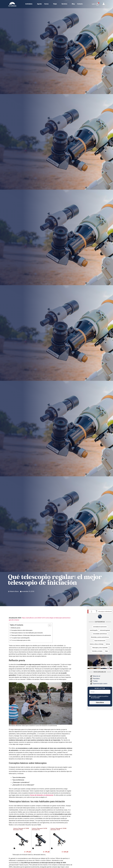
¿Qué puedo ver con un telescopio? (23, 785)
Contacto (80, 4)
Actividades (30, 4)
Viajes (56, 4)
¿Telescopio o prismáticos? (21, 782)
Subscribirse (100, 702)
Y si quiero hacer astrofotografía (20, 638)
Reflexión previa (16, 628)
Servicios (65, 4)
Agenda (39, 4)
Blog (73, 4)
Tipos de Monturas (18, 780)
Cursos (47, 4)
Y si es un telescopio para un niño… (21, 640)
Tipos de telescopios (19, 777)
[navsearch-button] (100, 617)
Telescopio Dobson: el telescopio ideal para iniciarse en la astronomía (31, 635)
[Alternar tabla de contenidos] (49, 625)
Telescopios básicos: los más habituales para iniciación (27, 633)
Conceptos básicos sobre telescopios (22, 630)
